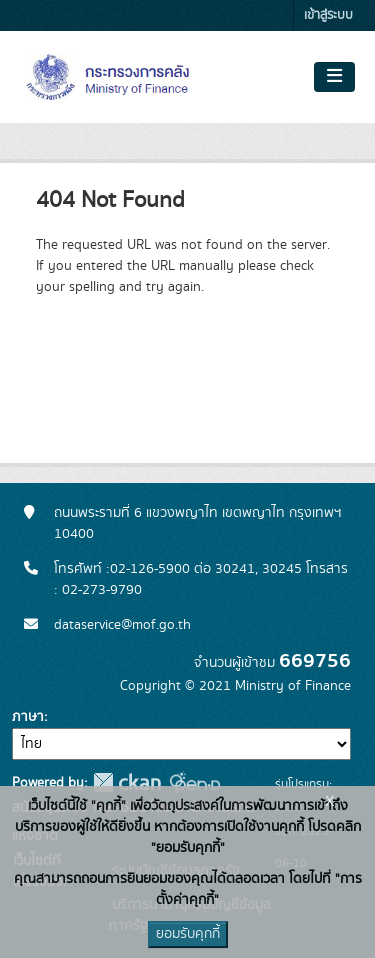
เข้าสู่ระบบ (328, 15)
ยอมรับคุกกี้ (188, 934)
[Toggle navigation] (334, 77)
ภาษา (28, 717)
